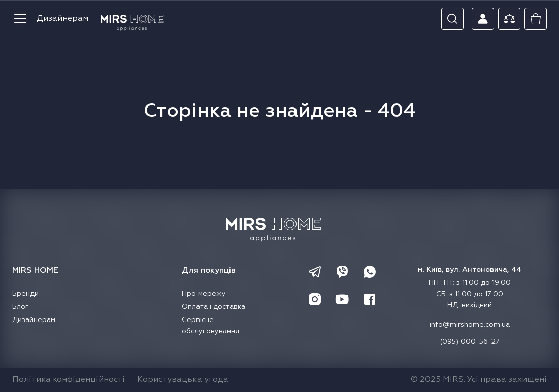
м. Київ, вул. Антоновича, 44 (470, 270)
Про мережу (204, 294)
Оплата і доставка (213, 307)
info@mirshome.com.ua (470, 325)
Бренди (25, 294)
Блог (21, 307)
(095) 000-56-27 (470, 342)
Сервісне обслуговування (210, 326)
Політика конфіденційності (69, 380)
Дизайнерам (62, 19)
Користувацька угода (183, 380)
